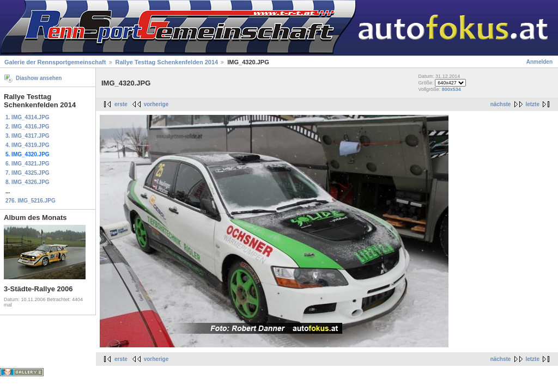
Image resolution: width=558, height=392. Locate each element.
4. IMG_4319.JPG (28, 145)
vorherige (156, 104)
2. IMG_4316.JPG (28, 127)
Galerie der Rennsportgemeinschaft (55, 62)
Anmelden (539, 62)
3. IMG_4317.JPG (28, 136)
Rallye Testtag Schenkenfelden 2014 (167, 62)
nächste (501, 104)
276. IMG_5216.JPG (31, 201)
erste (121, 104)
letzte (532, 104)
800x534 (451, 89)
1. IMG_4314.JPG (28, 117)
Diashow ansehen (39, 78)
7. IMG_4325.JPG (28, 173)
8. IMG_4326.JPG (28, 182)
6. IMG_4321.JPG (28, 164)
